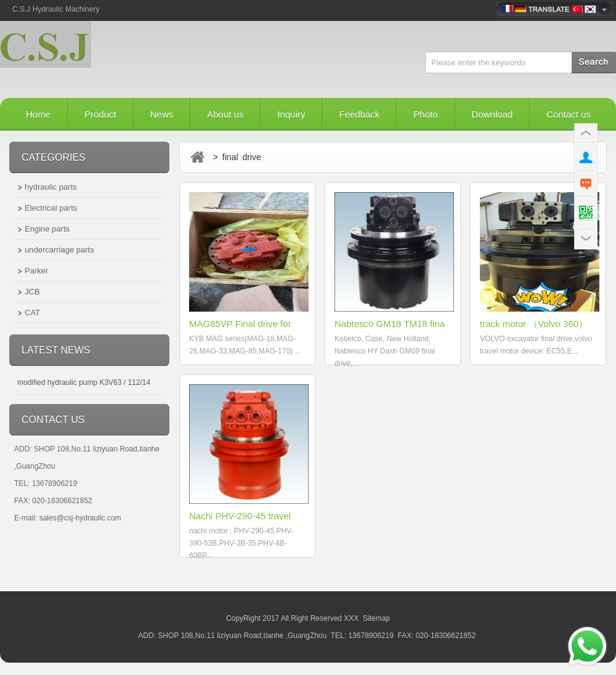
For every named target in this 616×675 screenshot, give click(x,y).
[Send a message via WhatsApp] (587, 646)
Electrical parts (51, 208)
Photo (425, 114)
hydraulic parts (51, 187)
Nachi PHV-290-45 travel (240, 516)
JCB (32, 292)
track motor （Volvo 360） (534, 324)
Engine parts (47, 229)
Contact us (569, 114)
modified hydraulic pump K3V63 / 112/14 (84, 382)
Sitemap (376, 618)
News (162, 114)
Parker (36, 271)
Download (492, 114)
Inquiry (291, 114)
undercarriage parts (59, 250)
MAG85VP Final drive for (240, 324)
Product (100, 114)
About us (225, 114)
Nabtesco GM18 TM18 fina (390, 324)
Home (38, 114)
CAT (32, 313)
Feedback (359, 114)
